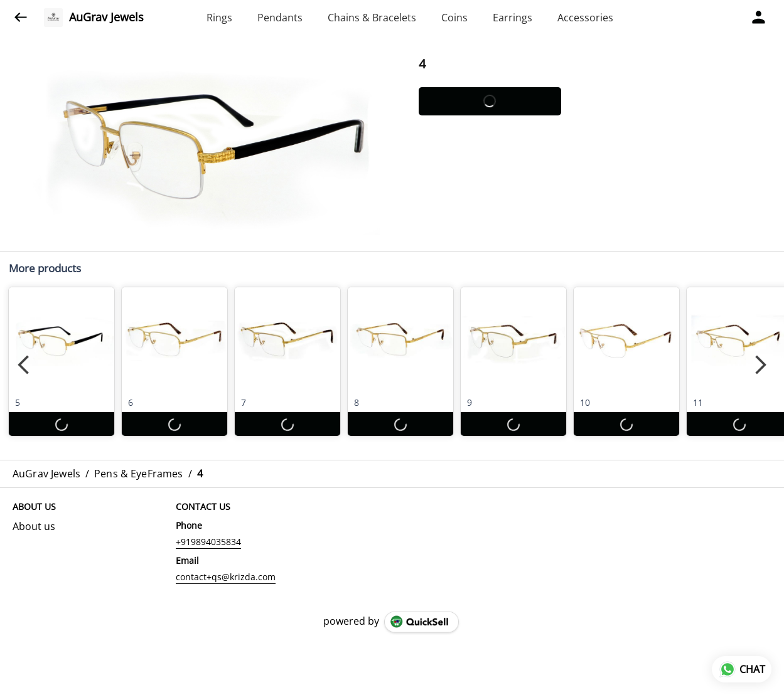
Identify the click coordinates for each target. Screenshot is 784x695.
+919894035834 (208, 542)
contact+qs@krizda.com (226, 577)
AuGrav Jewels (106, 18)
